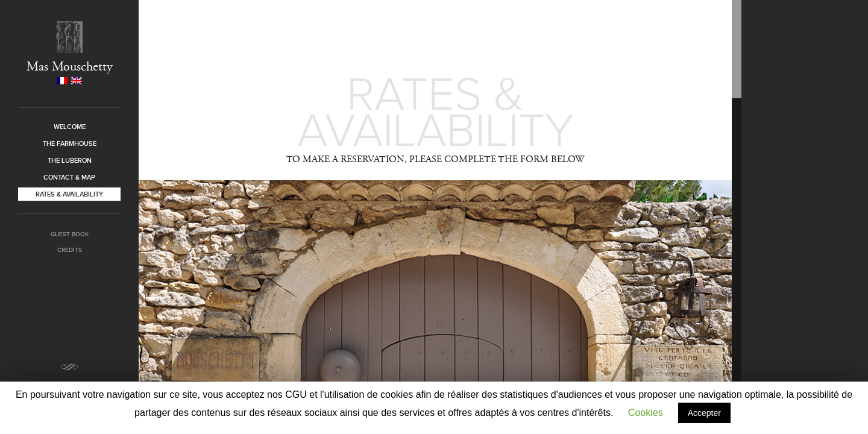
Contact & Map (69, 177)
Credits (70, 250)
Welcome (70, 127)
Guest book (70, 234)
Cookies (646, 413)
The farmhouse (70, 143)
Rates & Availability (69, 194)
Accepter (704, 413)
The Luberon (70, 160)
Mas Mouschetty (70, 67)
